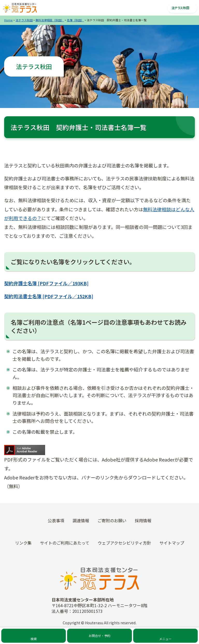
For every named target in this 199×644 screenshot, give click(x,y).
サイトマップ (172, 543)
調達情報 (81, 520)
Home (8, 20)
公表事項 (56, 520)
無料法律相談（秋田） (50, 20)
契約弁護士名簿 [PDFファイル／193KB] (46, 283)
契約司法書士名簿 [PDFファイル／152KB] (49, 296)
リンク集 (23, 543)
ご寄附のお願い (112, 520)
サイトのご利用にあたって (65, 543)
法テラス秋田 (24, 20)
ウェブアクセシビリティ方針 (124, 543)
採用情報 (143, 520)
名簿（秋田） (75, 20)
